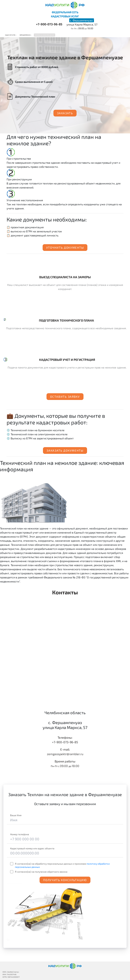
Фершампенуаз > (25, 35)
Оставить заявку (65, 397)
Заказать (65, 113)
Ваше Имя (16, 815)
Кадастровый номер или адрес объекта (32, 848)
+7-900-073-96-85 (49, 24)
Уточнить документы (65, 247)
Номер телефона (20, 834)
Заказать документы (65, 450)
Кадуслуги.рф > (11, 35)
